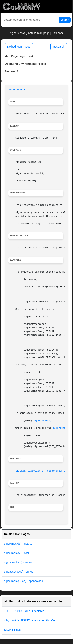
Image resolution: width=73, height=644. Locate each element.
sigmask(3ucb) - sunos (18, 562)
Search (65, 20)
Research (59, 47)
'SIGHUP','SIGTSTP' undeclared (24, 611)
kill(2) (20, 471)
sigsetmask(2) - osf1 (17, 553)
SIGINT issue (12, 630)
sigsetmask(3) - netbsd (18, 544)
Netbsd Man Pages (19, 47)
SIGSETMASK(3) (17, 90)
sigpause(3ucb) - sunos (19, 572)
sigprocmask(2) (62, 428)
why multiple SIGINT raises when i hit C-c (30, 620)
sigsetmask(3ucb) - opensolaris (23, 581)
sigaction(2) (36, 471)
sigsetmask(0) (42, 421)
